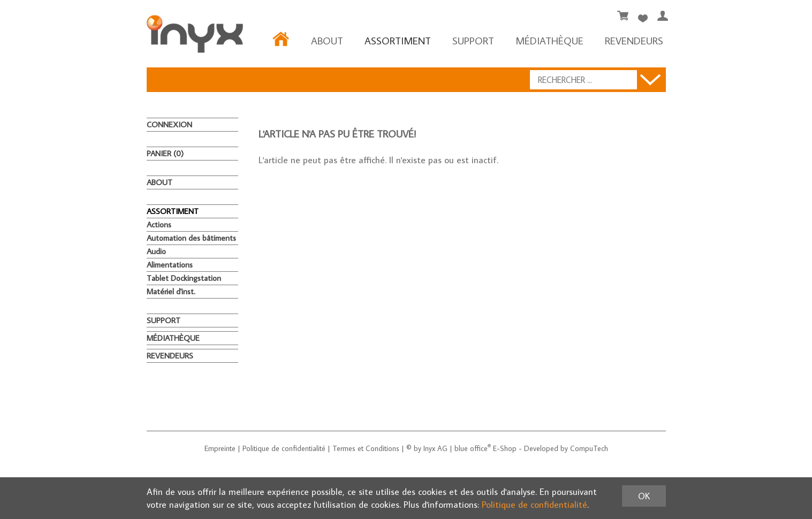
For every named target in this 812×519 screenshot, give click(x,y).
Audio (156, 251)
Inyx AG (435, 448)
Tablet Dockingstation (184, 278)
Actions (159, 224)
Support (473, 40)
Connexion (169, 124)
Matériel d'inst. (171, 291)
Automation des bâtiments (191, 238)
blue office (473, 448)
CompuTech (589, 448)
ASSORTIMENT (398, 40)
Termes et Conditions (366, 448)
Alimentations (170, 265)
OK (644, 496)
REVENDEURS (634, 40)
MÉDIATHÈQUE (549, 40)
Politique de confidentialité (284, 448)
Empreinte (220, 448)
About (327, 40)
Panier (165, 153)
